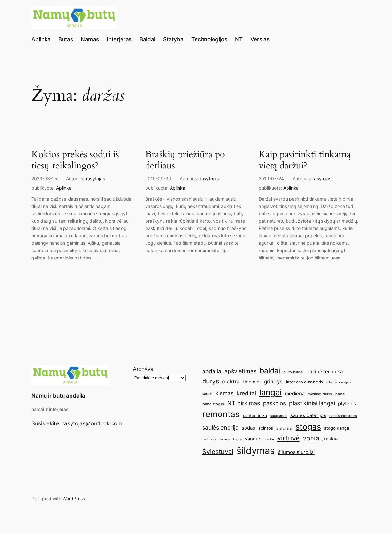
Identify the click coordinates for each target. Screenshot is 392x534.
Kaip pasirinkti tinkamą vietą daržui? (305, 160)
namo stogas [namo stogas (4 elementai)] (213, 404)
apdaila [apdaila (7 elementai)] (212, 371)
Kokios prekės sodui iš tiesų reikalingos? (75, 160)
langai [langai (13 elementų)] (271, 392)
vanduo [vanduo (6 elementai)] (253, 439)
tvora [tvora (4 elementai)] (237, 439)
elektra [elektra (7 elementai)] (231, 382)
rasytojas (95, 179)
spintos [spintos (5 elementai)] (266, 428)
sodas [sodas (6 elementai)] (248, 428)
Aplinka (64, 188)
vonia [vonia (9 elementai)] (311, 438)
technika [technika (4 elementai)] (209, 439)
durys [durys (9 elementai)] (211, 381)
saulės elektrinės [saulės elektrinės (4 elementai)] (343, 416)
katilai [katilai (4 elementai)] (207, 394)
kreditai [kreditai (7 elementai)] (246, 393)
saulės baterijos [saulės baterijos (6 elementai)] (308, 415)
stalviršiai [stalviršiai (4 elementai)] (284, 428)
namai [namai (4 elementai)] (340, 394)
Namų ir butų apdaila (58, 396)
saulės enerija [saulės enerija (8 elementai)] (220, 427)
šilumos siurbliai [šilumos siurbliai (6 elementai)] (296, 452)
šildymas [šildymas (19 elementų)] (256, 451)
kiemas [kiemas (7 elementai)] (225, 393)
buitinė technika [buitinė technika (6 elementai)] (325, 371)
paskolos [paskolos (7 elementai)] (275, 403)
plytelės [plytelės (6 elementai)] (347, 403)
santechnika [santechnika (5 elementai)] (255, 415)
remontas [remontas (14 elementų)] (221, 414)
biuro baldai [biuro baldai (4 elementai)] (293, 372)
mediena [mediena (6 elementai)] (295, 394)
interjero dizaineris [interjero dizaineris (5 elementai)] (304, 382)
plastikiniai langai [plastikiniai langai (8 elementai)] (312, 403)
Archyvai (144, 369)
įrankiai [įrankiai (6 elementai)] (331, 439)
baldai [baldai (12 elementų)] (270, 370)
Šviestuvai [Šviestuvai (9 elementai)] (218, 452)
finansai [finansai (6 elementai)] (252, 382)
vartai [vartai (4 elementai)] (269, 439)
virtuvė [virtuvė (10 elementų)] (288, 438)
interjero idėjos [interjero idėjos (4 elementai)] (339, 382)
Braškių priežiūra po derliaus (185, 160)
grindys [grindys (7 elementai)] (273, 382)
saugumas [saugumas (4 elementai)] (279, 416)
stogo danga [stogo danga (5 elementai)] (337, 428)
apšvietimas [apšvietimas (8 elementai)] (240, 371)
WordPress (74, 499)
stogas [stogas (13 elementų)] (308, 427)
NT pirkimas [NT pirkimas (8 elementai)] (244, 403)
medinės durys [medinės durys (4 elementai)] (320, 394)
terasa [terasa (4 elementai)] (225, 439)
